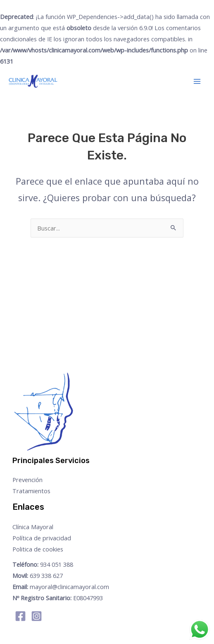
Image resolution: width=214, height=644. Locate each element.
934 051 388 (43, 564)
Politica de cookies (38, 549)
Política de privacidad (42, 538)
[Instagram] (37, 616)
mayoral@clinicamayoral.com (61, 587)
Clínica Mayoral (33, 527)
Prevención (27, 480)
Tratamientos (31, 491)
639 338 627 (38, 575)
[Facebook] (20, 616)
